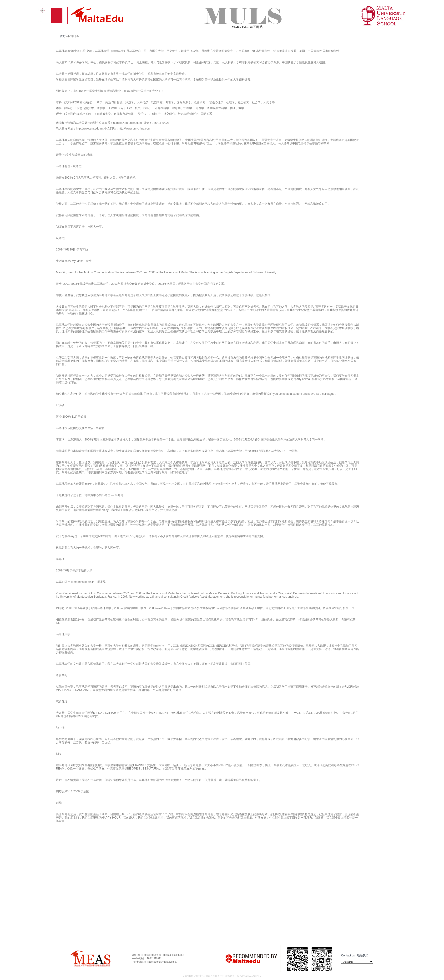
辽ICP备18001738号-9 (249, 976)
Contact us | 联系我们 (355, 955)
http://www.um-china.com (135, 129)
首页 (62, 36)
